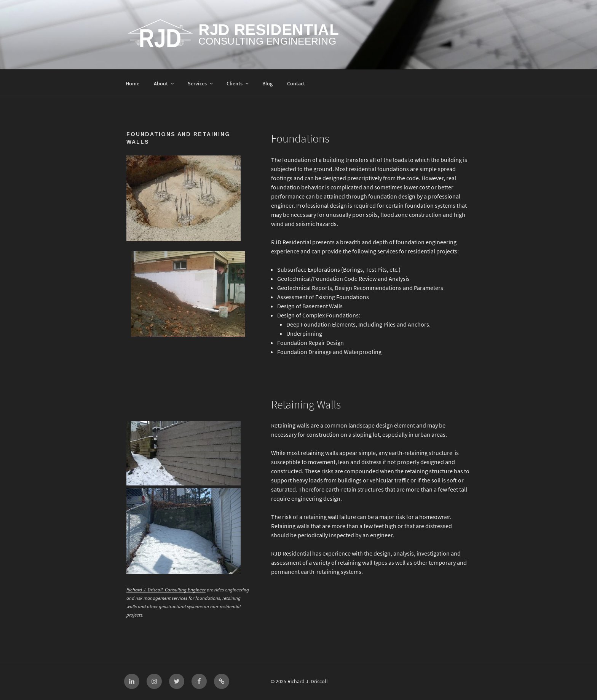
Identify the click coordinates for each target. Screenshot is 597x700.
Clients (238, 84)
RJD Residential (269, 30)
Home (132, 84)
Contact (296, 84)
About (164, 84)
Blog (267, 84)
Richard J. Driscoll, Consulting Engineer (166, 590)
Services (201, 84)
